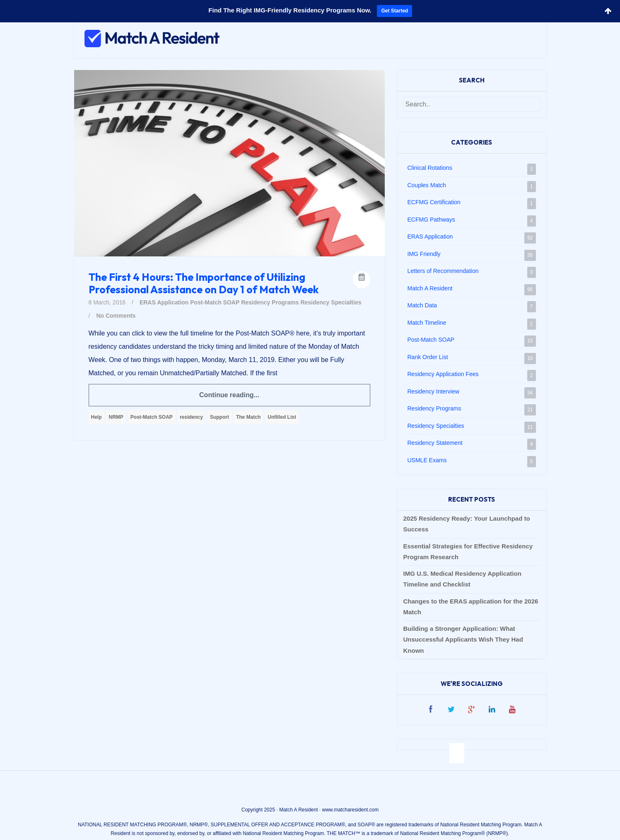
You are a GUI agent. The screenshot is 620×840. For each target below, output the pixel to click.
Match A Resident (430, 288)
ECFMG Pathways (431, 220)
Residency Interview (433, 391)
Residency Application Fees (443, 374)
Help (96, 417)
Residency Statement (435, 443)
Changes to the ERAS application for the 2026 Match (471, 607)
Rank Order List (428, 357)
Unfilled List (282, 417)
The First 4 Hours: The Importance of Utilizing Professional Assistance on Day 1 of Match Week (204, 283)
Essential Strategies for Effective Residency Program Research (468, 552)
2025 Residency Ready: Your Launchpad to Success (467, 524)
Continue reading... (229, 395)
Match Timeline (427, 323)
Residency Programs (270, 302)
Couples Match (427, 185)
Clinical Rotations (430, 168)
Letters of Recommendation (443, 271)
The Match (248, 417)
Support (220, 417)
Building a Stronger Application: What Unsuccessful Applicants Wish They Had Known (463, 640)
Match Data (422, 305)
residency (191, 417)
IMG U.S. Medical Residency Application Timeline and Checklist (462, 579)
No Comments (116, 316)
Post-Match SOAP (215, 302)
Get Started (394, 11)
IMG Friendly (424, 254)
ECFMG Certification (434, 202)
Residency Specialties (331, 302)
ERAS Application (164, 302)
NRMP (116, 417)
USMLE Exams (427, 460)
